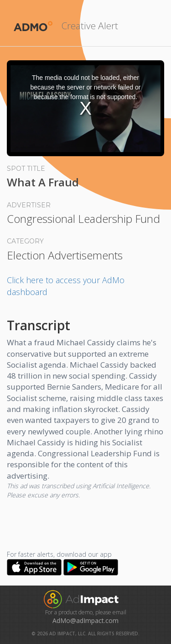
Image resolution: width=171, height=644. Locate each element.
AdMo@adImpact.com (85, 620)
